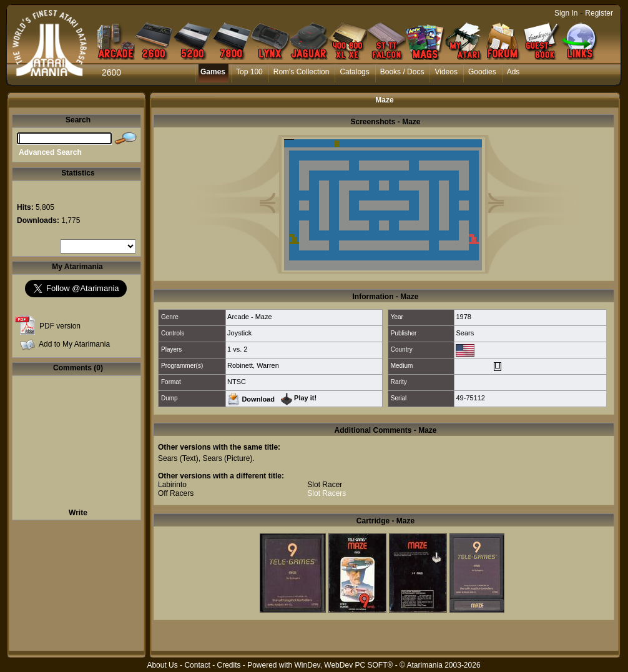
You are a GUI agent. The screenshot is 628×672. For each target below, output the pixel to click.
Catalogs (354, 72)
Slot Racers (326, 493)
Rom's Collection (302, 72)
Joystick (239, 333)
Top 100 (249, 72)
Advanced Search (50, 152)
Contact (197, 665)
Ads (513, 72)
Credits (228, 665)
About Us (162, 665)
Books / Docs (402, 72)
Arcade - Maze (250, 317)
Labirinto (172, 485)
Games (213, 72)
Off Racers (176, 493)
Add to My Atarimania (74, 344)
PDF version (60, 326)
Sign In (566, 13)
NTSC (237, 382)
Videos (446, 72)
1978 (463, 317)
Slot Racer (325, 485)
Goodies (482, 72)
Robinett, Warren (253, 365)
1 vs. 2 (237, 349)
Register (599, 13)
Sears (465, 333)
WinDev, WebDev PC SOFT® (344, 665)
